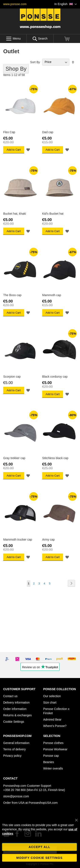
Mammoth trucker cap (18, 540)
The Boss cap (12, 295)
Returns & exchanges (17, 715)
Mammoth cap (52, 295)
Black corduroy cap (55, 377)
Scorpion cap (12, 377)
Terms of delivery (15, 749)
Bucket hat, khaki (15, 214)
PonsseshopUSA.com (43, 803)
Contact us (10, 696)
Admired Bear (52, 720)
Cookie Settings (14, 722)
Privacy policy (12, 756)
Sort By (35, 62)
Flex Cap (9, 132)
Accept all (39, 847)
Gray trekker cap (14, 458)
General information (16, 743)
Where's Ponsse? (55, 726)
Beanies (49, 762)
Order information (15, 709)
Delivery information (16, 702)
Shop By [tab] (16, 69)
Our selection (52, 696)
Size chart (50, 702)
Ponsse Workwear (55, 749)
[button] (66, 4)
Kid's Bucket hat (53, 214)
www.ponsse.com (15, 4)
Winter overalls (53, 768)
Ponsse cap (51, 756)
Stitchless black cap (55, 458)
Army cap (49, 540)
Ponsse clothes (53, 743)
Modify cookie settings (40, 858)
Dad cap (48, 132)
